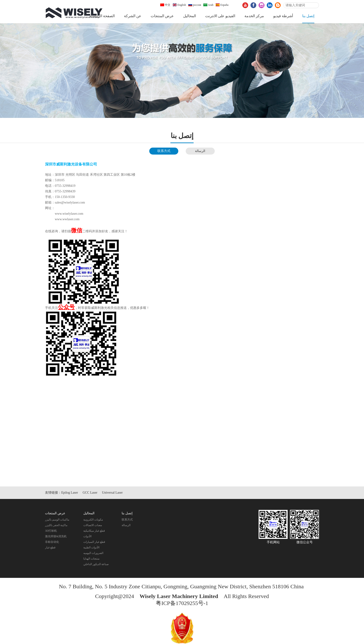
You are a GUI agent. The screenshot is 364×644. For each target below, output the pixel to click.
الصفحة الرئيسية (102, 16)
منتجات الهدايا (91, 559)
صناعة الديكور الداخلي (96, 564)
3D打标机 (51, 531)
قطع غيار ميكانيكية (94, 531)
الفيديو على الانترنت (220, 16)
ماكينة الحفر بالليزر (56, 525)
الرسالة (200, 151)
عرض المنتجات (162, 16)
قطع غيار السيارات (94, 542)
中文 (165, 5)
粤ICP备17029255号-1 (182, 603)
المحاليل (190, 16)
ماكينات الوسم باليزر (57, 520)
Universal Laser (112, 493)
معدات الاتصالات (93, 525)
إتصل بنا (308, 16)
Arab (208, 5)
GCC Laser (90, 493)
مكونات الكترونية (93, 520)
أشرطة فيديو (283, 16)
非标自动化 (52, 542)
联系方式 (164, 151)
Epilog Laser (70, 493)
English (179, 5)
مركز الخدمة (254, 16)
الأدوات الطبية (91, 547)
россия (195, 5)
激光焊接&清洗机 (56, 536)
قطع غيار (50, 547)
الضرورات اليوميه (93, 553)
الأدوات (87, 536)
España (222, 5)
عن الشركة (133, 16)
